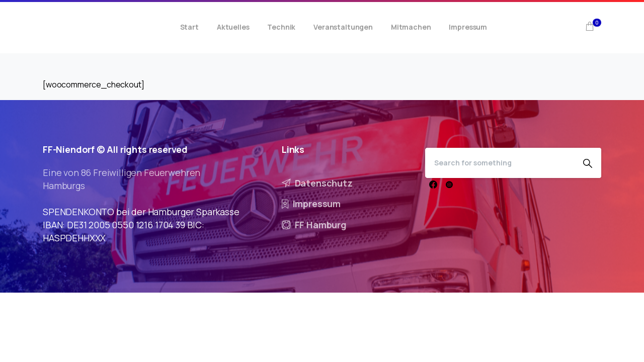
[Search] (500, 163)
